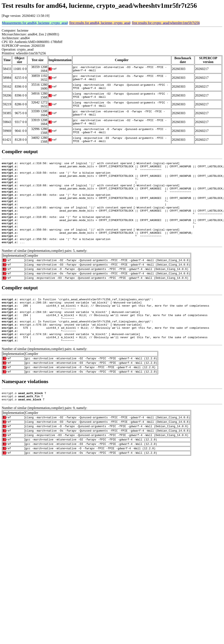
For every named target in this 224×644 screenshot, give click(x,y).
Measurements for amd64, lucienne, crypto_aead (35, 23)
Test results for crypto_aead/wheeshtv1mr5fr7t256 (166, 23)
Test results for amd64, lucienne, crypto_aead (100, 23)
